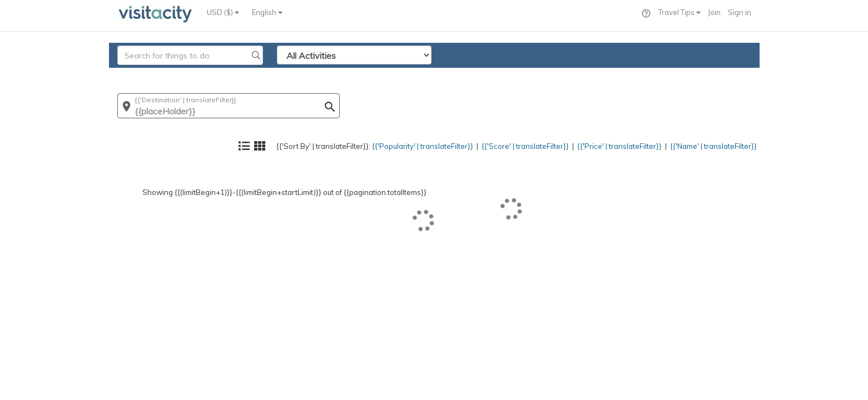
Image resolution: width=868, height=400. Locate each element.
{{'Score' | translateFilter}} (488, 75)
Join (714, 12)
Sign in (740, 12)
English (267, 12)
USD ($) (223, 12)
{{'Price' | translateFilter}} (596, 75)
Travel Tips (679, 12)
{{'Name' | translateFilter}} (704, 75)
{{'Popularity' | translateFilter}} (371, 75)
